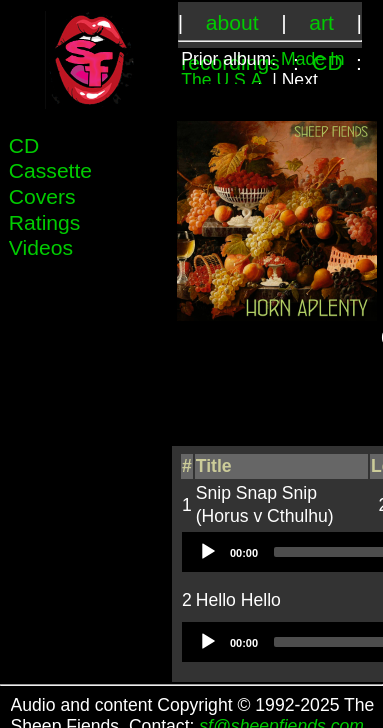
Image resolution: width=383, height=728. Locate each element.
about (232, 22)
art (321, 22)
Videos (41, 247)
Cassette (50, 170)
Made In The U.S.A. (262, 69)
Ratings (45, 222)
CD (24, 145)
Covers (42, 196)
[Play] (207, 551)
